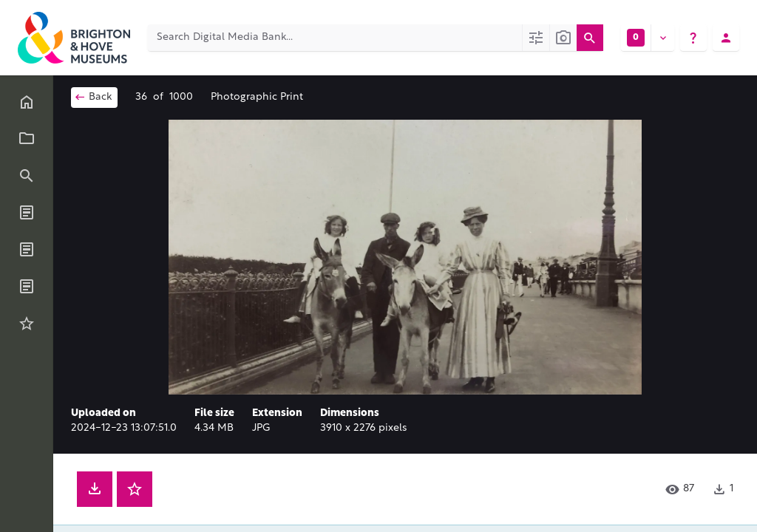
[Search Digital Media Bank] (335, 38)
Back (93, 97)
